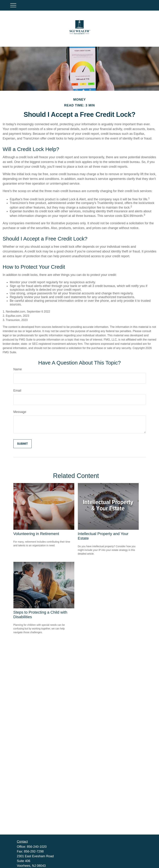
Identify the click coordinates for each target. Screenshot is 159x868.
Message (20, 412)
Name (18, 369)
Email (17, 391)
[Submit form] (22, 444)
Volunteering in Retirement (36, 534)
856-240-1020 (37, 847)
